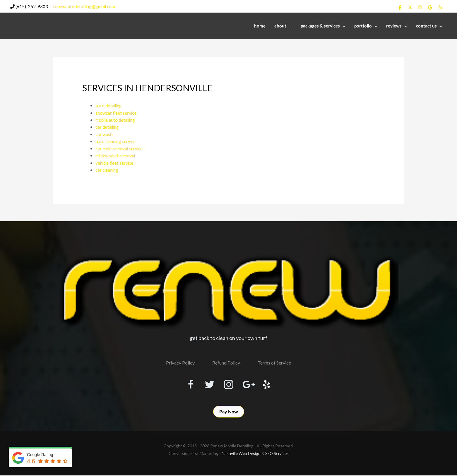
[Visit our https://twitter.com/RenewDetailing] (208, 383)
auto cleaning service (116, 140)
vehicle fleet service (115, 161)
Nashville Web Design (240, 454)
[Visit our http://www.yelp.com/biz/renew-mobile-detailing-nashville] (271, 384)
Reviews (394, 25)
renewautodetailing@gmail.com (84, 6)
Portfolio (363, 25)
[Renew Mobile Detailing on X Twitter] (410, 7)
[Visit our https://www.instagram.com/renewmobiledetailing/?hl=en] (229, 384)
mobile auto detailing (116, 119)
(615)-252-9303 (29, 6)
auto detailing (109, 105)
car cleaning (107, 169)
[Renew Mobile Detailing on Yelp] (440, 7)
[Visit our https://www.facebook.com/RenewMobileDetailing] (186, 384)
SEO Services (277, 454)
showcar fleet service (116, 112)
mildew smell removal (116, 154)
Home (260, 25)
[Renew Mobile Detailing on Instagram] (420, 7)
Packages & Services (320, 25)
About (280, 25)
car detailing (108, 126)
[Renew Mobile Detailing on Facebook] (400, 7)
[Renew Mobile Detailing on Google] (430, 7)
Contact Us (426, 25)
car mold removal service (119, 147)
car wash (104, 133)
